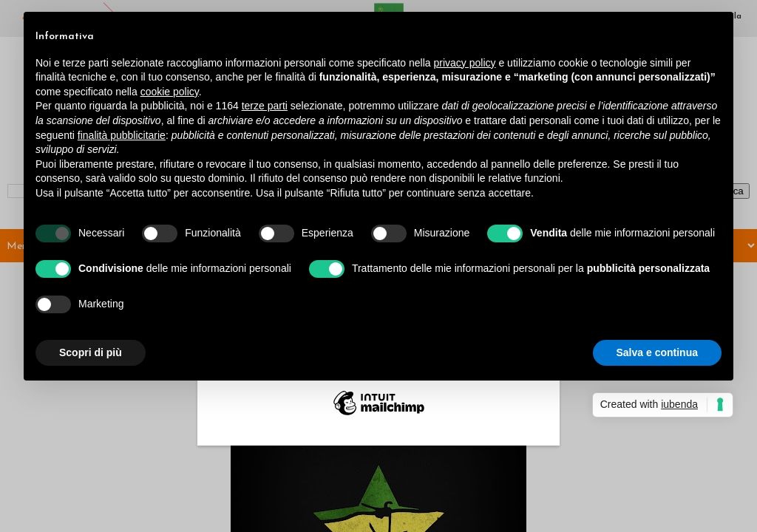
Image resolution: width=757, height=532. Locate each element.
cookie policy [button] (170, 92)
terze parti (265, 106)
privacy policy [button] (465, 63)
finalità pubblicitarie (122, 135)
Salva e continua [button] (657, 352)
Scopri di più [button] (91, 352)
